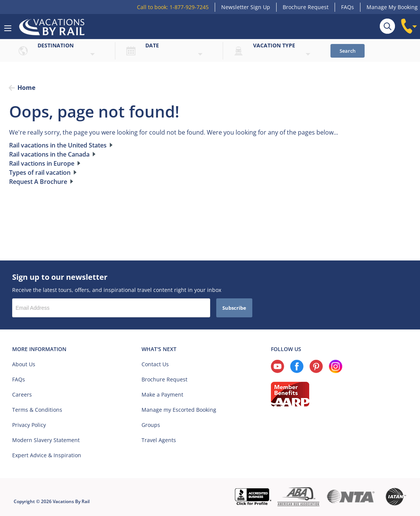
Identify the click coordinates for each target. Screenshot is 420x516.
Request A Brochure (38, 182)
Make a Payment (162, 394)
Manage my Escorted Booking (179, 410)
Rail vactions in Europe (42, 163)
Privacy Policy (29, 425)
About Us (24, 364)
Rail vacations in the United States (58, 145)
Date (152, 45)
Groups (151, 425)
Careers (22, 394)
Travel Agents (159, 440)
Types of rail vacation (40, 173)
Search (348, 51)
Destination (56, 45)
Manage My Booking (392, 7)
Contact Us (155, 364)
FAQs (348, 7)
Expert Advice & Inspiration (47, 455)
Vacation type (274, 45)
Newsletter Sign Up (246, 7)
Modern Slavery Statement (46, 440)
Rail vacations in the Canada (49, 154)
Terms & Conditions (37, 410)
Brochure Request (306, 7)
